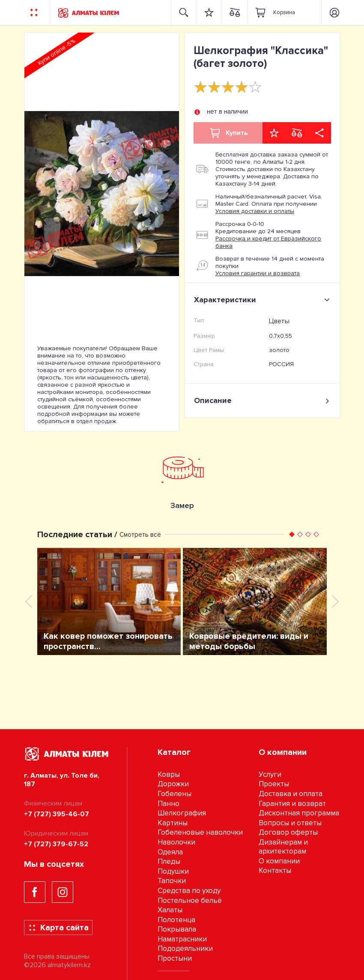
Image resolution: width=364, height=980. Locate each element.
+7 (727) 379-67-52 (56, 844)
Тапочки (172, 881)
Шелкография (182, 813)
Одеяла (170, 852)
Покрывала (177, 929)
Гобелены (175, 794)
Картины (173, 823)
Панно (169, 804)
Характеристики (264, 300)
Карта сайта (58, 928)
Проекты (274, 784)
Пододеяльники (185, 948)
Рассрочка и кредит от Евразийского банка (268, 242)
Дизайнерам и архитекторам (283, 847)
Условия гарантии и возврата (258, 273)
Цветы (279, 321)
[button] (292, 534)
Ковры (169, 774)
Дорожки (173, 784)
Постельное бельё (190, 900)
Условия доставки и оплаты (255, 211)
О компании (279, 861)
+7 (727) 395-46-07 (57, 814)
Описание (262, 401)
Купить (228, 133)
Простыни (175, 958)
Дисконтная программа (299, 813)
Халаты (170, 910)
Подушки (173, 871)
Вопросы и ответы (290, 823)
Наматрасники (182, 939)
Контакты (275, 870)
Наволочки (176, 842)
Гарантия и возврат (292, 804)
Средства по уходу (189, 891)
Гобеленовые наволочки (200, 832)
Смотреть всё (140, 535)
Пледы (169, 861)
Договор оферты (288, 832)
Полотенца (176, 920)
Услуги (270, 774)
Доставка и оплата (291, 794)
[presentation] (29, 601)
